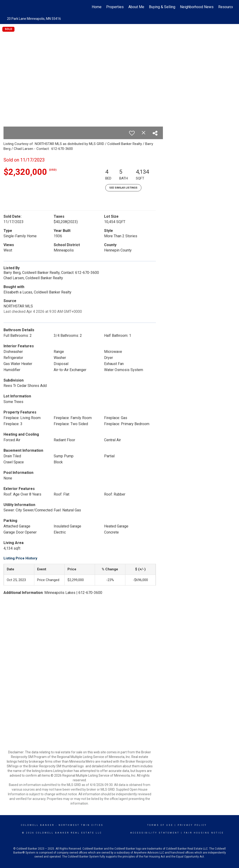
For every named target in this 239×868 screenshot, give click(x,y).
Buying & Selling (162, 7)
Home (97, 7)
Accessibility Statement (155, 833)
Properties (115, 7)
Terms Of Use (160, 825)
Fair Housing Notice (204, 833)
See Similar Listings (123, 188)
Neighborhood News (197, 7)
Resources (227, 7)
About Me (136, 7)
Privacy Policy (192, 825)
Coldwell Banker (38, 825)
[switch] (132, 133)
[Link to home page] (9, 7)
